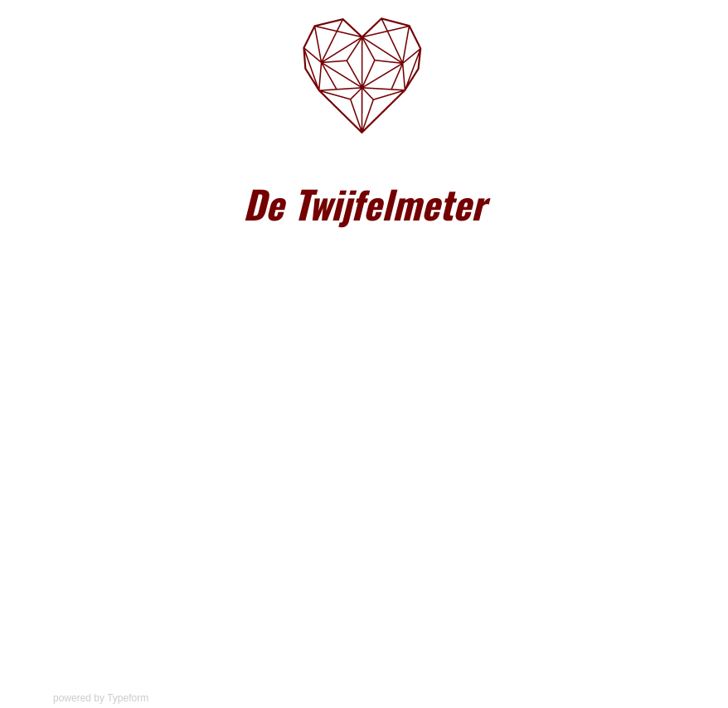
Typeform (128, 698)
